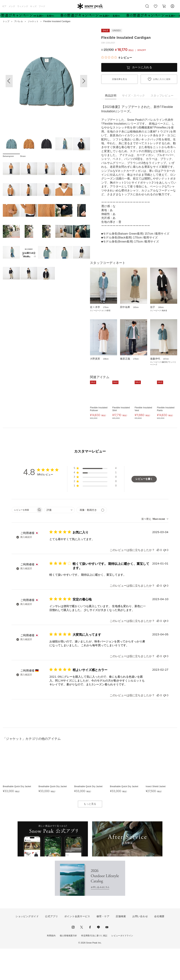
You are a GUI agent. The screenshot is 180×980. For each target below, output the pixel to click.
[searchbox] (24, 541)
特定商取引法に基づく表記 (94, 967)
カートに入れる (142, 67)
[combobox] (60, 541)
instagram (73, 959)
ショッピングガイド (27, 948)
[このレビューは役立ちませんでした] (165, 582)
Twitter (82, 959)
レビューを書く (144, 510)
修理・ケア (103, 948)
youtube (107, 959)
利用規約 (51, 967)
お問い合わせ (140, 948)
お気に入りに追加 (162, 79)
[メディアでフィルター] (92, 541)
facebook (90, 959)
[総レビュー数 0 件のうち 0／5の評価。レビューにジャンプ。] (117, 58)
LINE (98, 959)
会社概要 (159, 948)
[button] (84, 81)
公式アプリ (52, 948)
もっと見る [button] (90, 835)
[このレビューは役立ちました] (158, 582)
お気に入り (156, 8)
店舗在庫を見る (120, 79)
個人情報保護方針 (68, 967)
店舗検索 (121, 948)
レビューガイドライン (122, 967)
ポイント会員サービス (77, 948)
